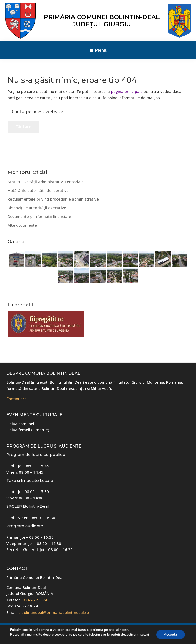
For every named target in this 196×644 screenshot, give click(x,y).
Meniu (101, 50)
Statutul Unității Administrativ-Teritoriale (46, 182)
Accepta (170, 634)
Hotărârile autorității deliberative (38, 190)
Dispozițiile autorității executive (37, 208)
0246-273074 (35, 600)
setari (145, 635)
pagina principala (127, 91)
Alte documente (22, 225)
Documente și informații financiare (39, 216)
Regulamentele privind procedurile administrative (53, 199)
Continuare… (18, 399)
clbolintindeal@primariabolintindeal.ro (54, 612)
